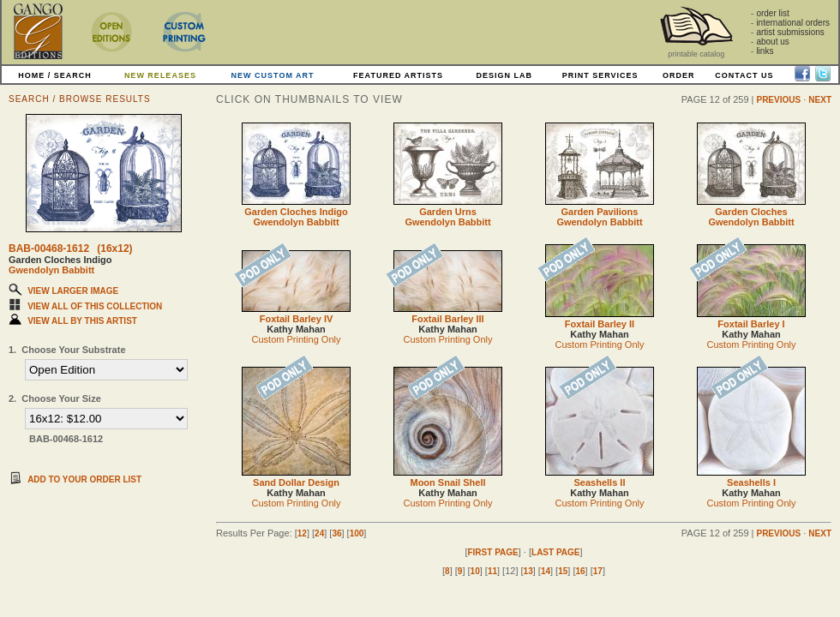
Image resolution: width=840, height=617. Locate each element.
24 (319, 533)
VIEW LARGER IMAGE (73, 291)
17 (598, 571)
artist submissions (790, 32)
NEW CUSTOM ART (273, 75)
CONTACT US (744, 75)
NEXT (820, 100)
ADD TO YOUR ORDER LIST (84, 479)
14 (546, 571)
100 (357, 533)
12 (302, 533)
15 (563, 571)
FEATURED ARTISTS (398, 75)
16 (580, 571)
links (765, 51)
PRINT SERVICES (600, 75)
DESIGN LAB (504, 75)
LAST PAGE (555, 552)
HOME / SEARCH (55, 75)
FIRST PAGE (492, 552)
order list (772, 13)
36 (336, 533)
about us (772, 42)
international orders (793, 23)
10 (475, 571)
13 (528, 571)
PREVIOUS (778, 100)
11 (492, 571)
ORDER (679, 75)
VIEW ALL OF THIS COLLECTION (95, 306)
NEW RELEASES (160, 75)
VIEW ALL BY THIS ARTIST (82, 321)
